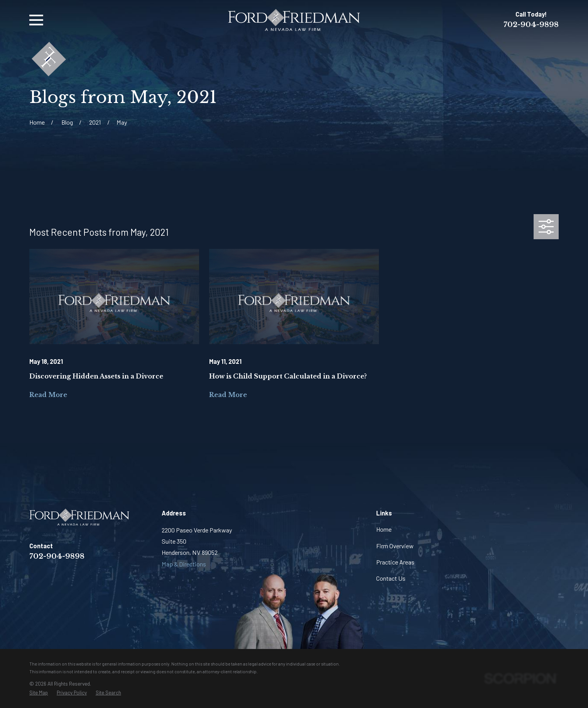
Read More (48, 395)
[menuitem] (39, 693)
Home (384, 529)
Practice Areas (395, 562)
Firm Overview (395, 546)
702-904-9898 (531, 25)
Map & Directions (184, 564)
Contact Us (391, 578)
